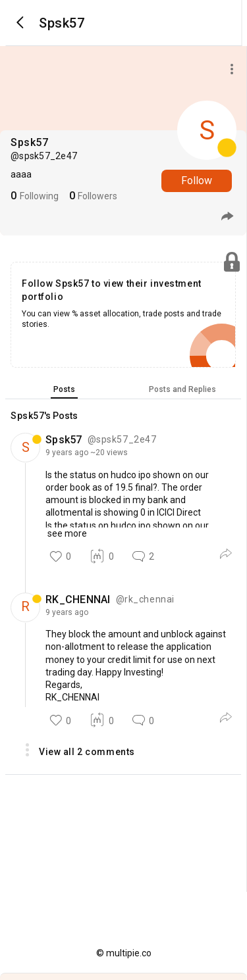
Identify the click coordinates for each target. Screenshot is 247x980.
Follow (197, 181)
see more (66, 533)
